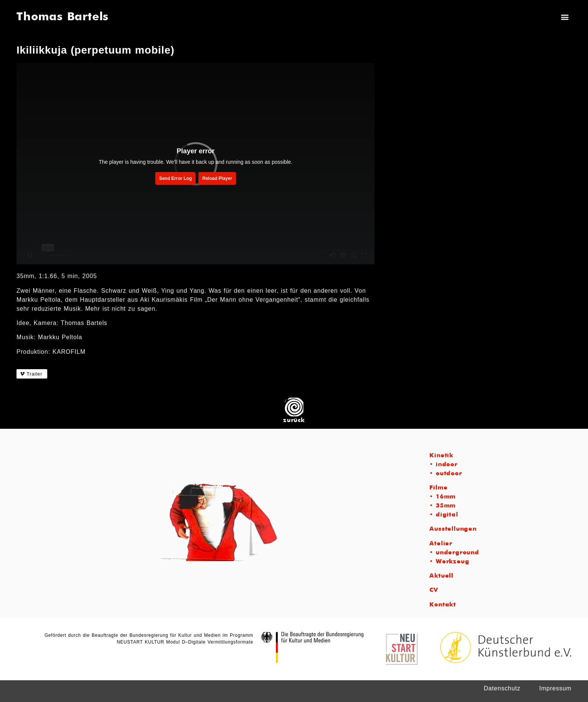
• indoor (443, 465)
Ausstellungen (453, 529)
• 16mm (442, 497)
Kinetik (441, 456)
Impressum (555, 688)
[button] (565, 17)
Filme (438, 488)
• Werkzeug (449, 562)
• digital (444, 515)
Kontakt (443, 605)
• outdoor (445, 474)
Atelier (441, 544)
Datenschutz (502, 688)
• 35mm (442, 506)
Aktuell (441, 576)
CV (434, 590)
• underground (454, 553)
